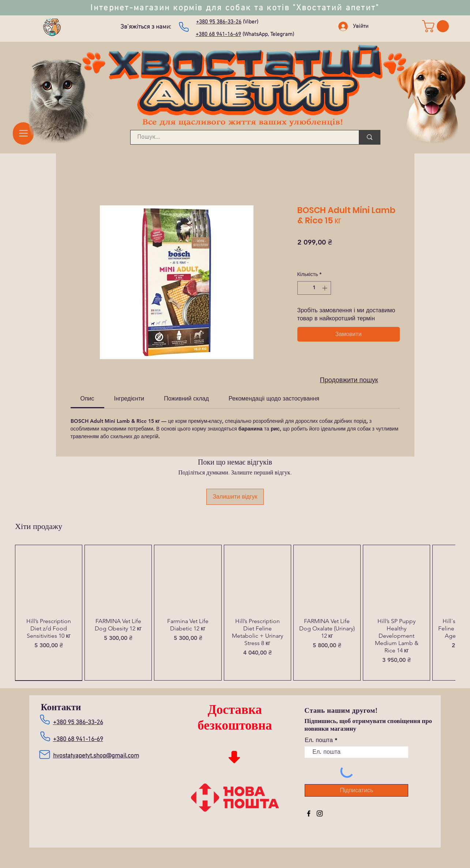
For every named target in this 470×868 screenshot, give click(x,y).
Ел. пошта (319, 740)
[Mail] (45, 754)
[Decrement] (303, 288)
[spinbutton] (314, 288)
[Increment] (325, 288)
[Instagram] (320, 813)
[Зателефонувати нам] (184, 27)
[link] (437, 26)
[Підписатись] (356, 790)
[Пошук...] (240, 138)
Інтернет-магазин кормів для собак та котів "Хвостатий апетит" (235, 8)
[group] (235, 613)
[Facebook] (309, 813)
